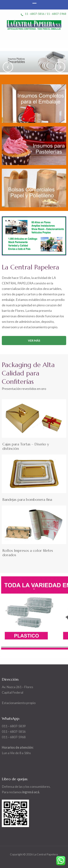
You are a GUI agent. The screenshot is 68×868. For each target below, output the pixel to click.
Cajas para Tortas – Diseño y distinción (26, 446)
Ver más (34, 340)
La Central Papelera (46, 854)
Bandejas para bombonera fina (27, 500)
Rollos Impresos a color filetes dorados (28, 553)
